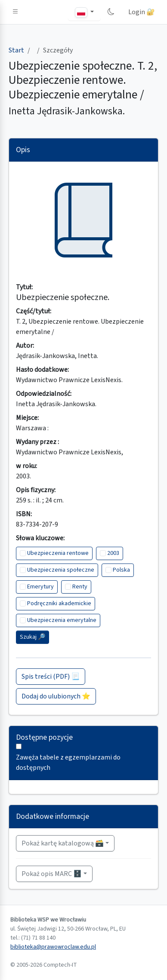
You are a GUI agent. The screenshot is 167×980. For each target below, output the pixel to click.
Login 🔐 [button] (142, 12)
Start (16, 50)
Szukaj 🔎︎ (32, 637)
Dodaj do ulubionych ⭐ (56, 696)
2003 (113, 553)
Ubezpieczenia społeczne (61, 570)
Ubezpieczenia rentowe (58, 553)
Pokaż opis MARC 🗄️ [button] (52, 874)
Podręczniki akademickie (59, 603)
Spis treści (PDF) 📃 (51, 677)
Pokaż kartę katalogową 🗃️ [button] (63, 843)
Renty (80, 587)
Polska (121, 570)
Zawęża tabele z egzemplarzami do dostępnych (68, 763)
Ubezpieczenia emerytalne (62, 620)
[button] (15, 12)
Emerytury (40, 587)
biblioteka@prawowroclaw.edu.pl (53, 947)
